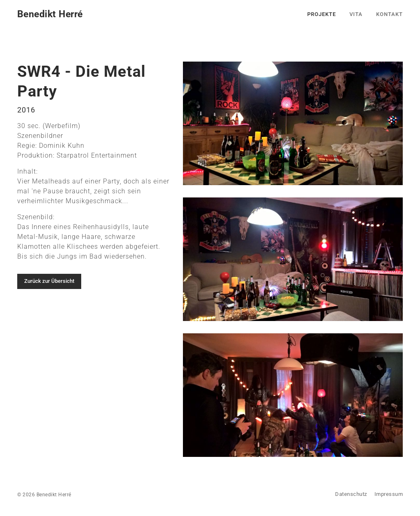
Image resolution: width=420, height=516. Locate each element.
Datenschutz (351, 494)
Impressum (389, 494)
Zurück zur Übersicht (49, 281)
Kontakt (389, 14)
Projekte (322, 14)
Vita (356, 14)
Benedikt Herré (50, 14)
